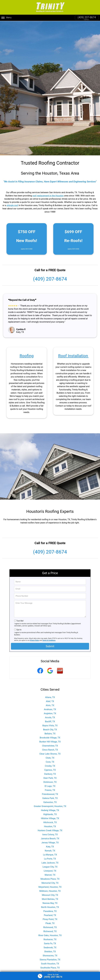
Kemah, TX (50, 851)
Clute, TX (50, 758)
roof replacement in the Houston (48, 196)
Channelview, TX (50, 746)
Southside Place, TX (50, 968)
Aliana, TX (50, 697)
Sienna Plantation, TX (50, 960)
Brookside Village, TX (50, 738)
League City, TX (50, 867)
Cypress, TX (50, 770)
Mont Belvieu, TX (50, 899)
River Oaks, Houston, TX (50, 935)
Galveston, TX (50, 802)
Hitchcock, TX (50, 822)
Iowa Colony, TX (50, 835)
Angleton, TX (50, 713)
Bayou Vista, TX (50, 726)
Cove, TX (50, 762)
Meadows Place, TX (50, 879)
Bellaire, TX (50, 734)
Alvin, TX (50, 705)
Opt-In (19, 630)
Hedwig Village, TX (50, 810)
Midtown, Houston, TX (50, 891)
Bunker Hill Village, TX (50, 742)
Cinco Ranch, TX (50, 750)
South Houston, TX (50, 964)
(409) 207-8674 (87, 17)
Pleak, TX (50, 923)
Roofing (27, 356)
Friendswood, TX (50, 794)
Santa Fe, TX (50, 943)
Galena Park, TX (50, 798)
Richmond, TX (50, 927)
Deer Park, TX (50, 778)
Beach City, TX (50, 730)
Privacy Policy (35, 640)
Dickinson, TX (50, 782)
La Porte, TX (50, 859)
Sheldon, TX (50, 952)
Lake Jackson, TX (50, 863)
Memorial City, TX (50, 883)
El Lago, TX (50, 786)
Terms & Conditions (49, 640)
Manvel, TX (50, 875)
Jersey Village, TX (50, 843)
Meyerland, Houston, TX (50, 887)
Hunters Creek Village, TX (50, 830)
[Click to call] (50, 976)
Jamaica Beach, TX (50, 839)
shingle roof (12, 205)
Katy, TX (50, 847)
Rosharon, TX (50, 939)
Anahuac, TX (50, 709)
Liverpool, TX (50, 871)
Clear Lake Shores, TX (50, 754)
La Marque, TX (50, 855)
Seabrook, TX (50, 948)
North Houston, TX (50, 907)
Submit (50, 646)
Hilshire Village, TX (50, 818)
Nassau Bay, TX (50, 903)
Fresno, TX (50, 790)
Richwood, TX (50, 931)
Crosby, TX (50, 766)
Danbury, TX (50, 774)
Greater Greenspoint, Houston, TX (50, 806)
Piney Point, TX (50, 919)
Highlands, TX (50, 814)
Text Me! (20, 621)
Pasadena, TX (50, 911)
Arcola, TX (50, 717)
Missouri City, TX (50, 895)
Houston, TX (50, 826)
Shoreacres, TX (50, 956)
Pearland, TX (50, 915)
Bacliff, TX (50, 722)
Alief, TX (50, 701)
